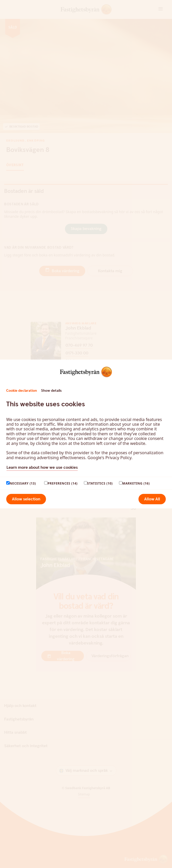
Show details (51, 391)
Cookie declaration (22, 391)
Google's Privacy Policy (110, 458)
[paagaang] (8, 483)
